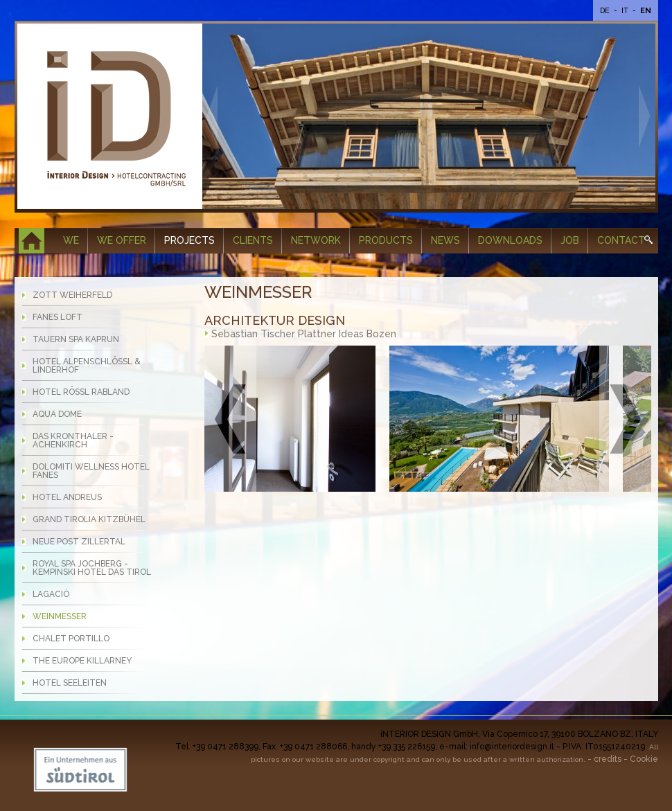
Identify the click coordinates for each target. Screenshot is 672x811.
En (646, 11)
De (606, 11)
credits (608, 759)
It (626, 11)
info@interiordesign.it (512, 747)
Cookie (644, 759)
